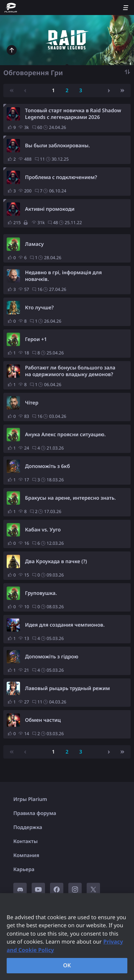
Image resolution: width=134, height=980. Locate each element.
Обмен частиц (43, 720)
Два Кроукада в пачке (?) (56, 561)
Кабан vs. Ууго (43, 530)
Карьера (24, 869)
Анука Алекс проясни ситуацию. (65, 435)
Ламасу (34, 244)
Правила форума (35, 813)
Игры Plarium (30, 799)
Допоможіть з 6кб (47, 466)
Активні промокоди (50, 209)
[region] (67, 937)
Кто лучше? (39, 308)
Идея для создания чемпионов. (65, 625)
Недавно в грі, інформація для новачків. (63, 276)
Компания (26, 855)
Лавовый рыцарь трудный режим (67, 688)
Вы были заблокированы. (57, 146)
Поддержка (28, 827)
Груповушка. (41, 593)
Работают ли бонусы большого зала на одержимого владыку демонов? (70, 371)
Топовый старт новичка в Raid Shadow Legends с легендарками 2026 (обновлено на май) (73, 114)
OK (67, 965)
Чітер (32, 403)
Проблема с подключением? (61, 177)
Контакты (25, 841)
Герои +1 (36, 339)
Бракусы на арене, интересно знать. (70, 498)
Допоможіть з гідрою (52, 657)
